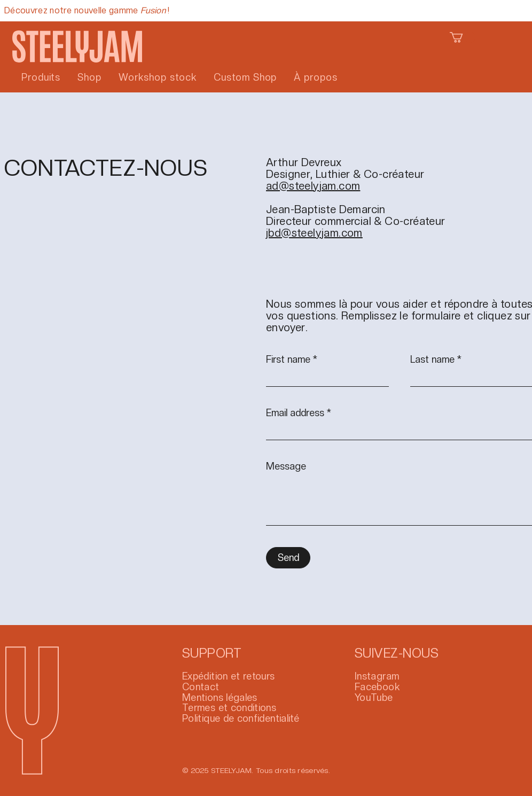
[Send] (288, 558)
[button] (463, 37)
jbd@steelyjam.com (314, 233)
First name (288, 360)
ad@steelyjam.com (313, 186)
